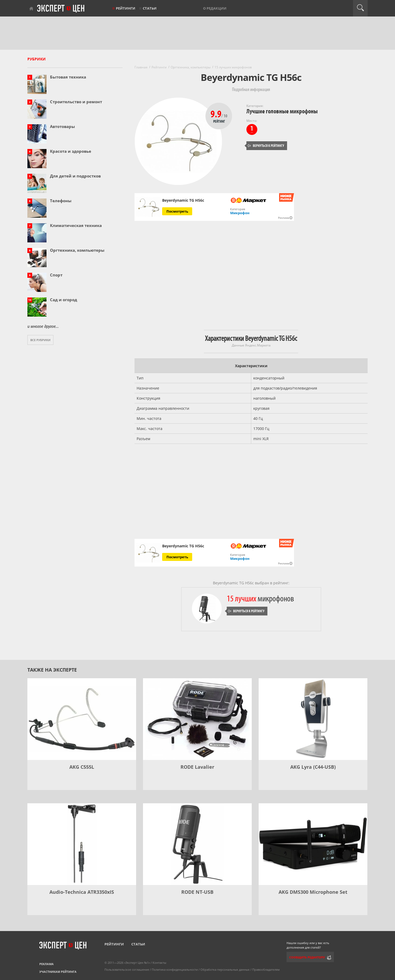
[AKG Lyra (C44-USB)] (313, 719)
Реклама (47, 964)
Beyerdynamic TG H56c (183, 200)
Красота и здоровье (71, 151)
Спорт (56, 275)
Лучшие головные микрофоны (282, 111)
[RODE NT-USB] (197, 844)
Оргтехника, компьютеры (77, 250)
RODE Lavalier (197, 767)
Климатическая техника (76, 225)
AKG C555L (82, 767)
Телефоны (61, 201)
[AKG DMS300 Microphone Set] (313, 844)
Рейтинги (126, 8)
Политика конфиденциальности (175, 969)
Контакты (159, 963)
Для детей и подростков (75, 176)
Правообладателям (266, 969)
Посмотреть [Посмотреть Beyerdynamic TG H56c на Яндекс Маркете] (177, 211)
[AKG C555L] (82, 719)
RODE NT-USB (197, 892)
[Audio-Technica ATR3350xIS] (82, 844)
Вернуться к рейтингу (266, 146)
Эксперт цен (61, 9)
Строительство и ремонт (76, 102)
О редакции (215, 8)
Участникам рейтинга (58, 972)
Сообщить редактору (307, 957)
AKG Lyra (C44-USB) (313, 767)
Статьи (150, 8)
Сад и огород (64, 300)
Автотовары (62, 126)
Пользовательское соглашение (127, 969)
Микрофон (240, 213)
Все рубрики (40, 340)
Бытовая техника (68, 77)
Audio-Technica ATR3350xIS (82, 892)
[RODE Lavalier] (197, 719)
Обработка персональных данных (225, 969)
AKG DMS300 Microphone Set (313, 892)
